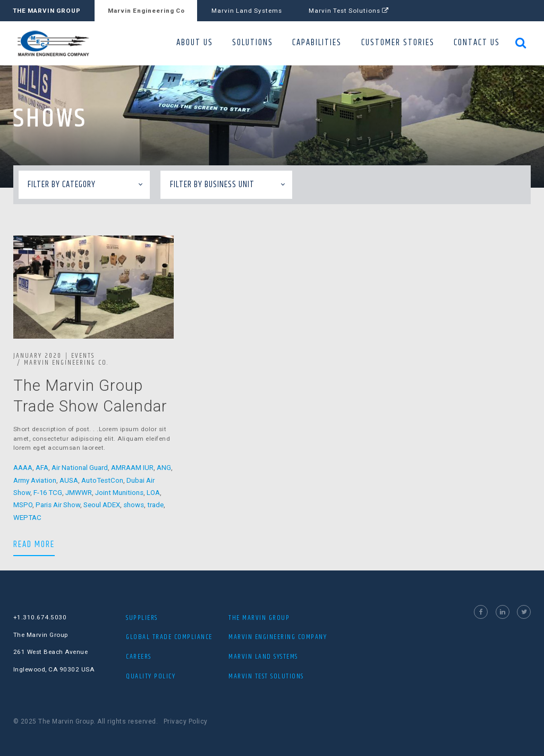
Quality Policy (151, 676)
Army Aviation (35, 480)
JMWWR (79, 493)
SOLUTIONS (253, 43)
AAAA (23, 468)
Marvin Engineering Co (146, 11)
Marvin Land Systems (247, 11)
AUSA (69, 480)
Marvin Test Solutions (349, 11)
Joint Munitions (119, 493)
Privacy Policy (186, 721)
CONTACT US (477, 43)
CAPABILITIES (317, 43)
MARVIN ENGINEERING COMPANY (278, 637)
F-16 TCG (48, 493)
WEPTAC (27, 518)
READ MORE (34, 544)
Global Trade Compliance (169, 637)
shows (134, 505)
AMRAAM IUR (132, 468)
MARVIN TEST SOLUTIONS (266, 676)
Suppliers (142, 618)
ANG (164, 468)
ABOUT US (195, 43)
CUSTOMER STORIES (398, 43)
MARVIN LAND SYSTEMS (263, 657)
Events (83, 356)
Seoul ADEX (102, 505)
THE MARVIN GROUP (47, 11)
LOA (153, 493)
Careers (139, 657)
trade (155, 505)
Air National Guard (80, 468)
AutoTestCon (102, 480)
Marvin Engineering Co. (66, 363)
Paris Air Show (58, 505)
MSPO (23, 505)
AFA (42, 468)
